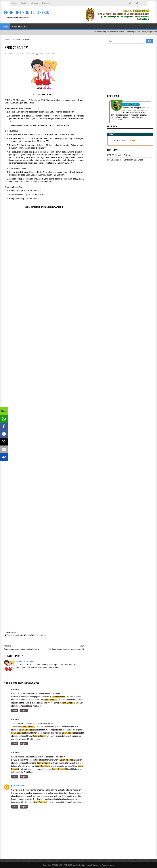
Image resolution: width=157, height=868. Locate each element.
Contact (24, 3)
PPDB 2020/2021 (20, 26)
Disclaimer (46, 3)
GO (150, 41)
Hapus (24, 710)
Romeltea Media (108, 865)
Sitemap (35, 3)
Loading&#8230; (44, 421)
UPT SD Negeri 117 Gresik (119, 155)
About (14, 3)
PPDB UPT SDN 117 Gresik (67, 865)
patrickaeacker (18, 786)
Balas (15, 710)
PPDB (13, 632)
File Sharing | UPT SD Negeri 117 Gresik (125, 160)
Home (5, 26)
